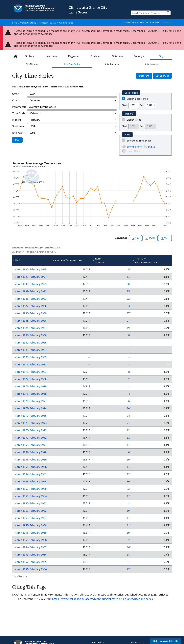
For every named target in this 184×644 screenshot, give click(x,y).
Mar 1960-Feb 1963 (31, 503)
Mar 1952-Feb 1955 (31, 562)
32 (128, 299)
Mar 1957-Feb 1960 (31, 525)
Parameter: (19, 107)
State (95, 56)
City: (15, 100)
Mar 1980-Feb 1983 (31, 357)
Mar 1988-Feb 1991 (31, 299)
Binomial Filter (135, 147)
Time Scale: (19, 113)
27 (128, 320)
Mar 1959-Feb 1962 (31, 511)
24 (128, 416)
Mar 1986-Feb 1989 (31, 313)
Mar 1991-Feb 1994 (31, 277)
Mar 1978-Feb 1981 (31, 372)
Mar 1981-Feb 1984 (31, 350)
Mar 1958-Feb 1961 (31, 518)
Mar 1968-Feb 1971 (31, 445)
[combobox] (92, 56)
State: (16, 94)
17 (128, 474)
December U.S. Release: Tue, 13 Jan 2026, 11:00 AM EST (147, 23)
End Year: (18, 133)
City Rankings (112, 64)
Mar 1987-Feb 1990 (31, 306)
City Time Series (66, 23)
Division (117, 56)
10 (128, 511)
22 (128, 430)
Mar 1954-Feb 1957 (31, 547)
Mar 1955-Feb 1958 (31, 540)
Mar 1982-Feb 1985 (31, 342)
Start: (125, 105)
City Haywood (152, 64)
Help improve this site (166, 641)
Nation (52, 56)
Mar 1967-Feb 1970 (31, 452)
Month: (17, 120)
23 (128, 489)
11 (128, 277)
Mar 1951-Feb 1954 (31, 569)
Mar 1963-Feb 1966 (31, 481)
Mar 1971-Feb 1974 (31, 423)
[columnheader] (32, 260)
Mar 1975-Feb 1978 (31, 394)
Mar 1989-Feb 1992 (31, 291)
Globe (30, 56)
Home (15, 23)
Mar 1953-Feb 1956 (31, 554)
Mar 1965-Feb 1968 (31, 467)
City (161, 56)
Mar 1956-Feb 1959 (31, 533)
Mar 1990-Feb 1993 (31, 284)
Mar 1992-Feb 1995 (31, 269)
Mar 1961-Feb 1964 (31, 496)
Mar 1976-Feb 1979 (31, 386)
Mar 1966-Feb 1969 (31, 459)
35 (128, 291)
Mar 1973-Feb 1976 (31, 408)
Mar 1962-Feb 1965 (31, 489)
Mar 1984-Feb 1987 (31, 328)
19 (128, 328)
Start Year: (19, 126)
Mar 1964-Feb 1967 (31, 474)
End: (142, 105)
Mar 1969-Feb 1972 (31, 437)
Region (74, 56)
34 (128, 306)
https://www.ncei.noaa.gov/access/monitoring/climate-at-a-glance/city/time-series (102, 599)
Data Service (162, 76)
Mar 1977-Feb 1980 (31, 379)
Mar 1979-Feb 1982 (31, 364)
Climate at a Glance (48, 23)
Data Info (144, 76)
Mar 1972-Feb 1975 (31, 416)
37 (128, 313)
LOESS (152, 147)
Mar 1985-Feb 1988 (31, 320)
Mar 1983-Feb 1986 (31, 335)
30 (128, 284)
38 (128, 554)
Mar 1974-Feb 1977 (31, 401)
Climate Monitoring (28, 23)
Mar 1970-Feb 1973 (31, 430)
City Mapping (32, 64)
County (139, 56)
